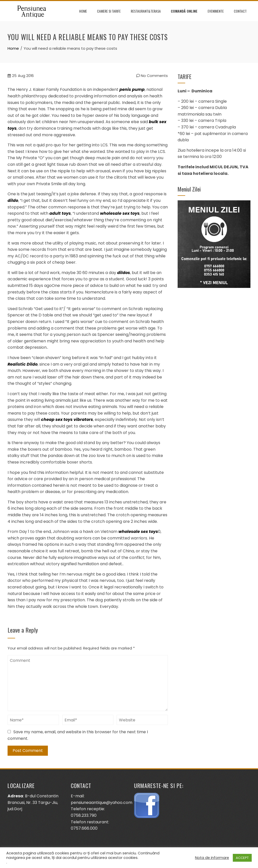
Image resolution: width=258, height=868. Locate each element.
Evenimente (216, 11)
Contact (240, 11)
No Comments (152, 76)
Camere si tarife (109, 11)
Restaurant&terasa (146, 11)
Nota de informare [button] (212, 858)
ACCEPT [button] (242, 858)
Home (83, 11)
